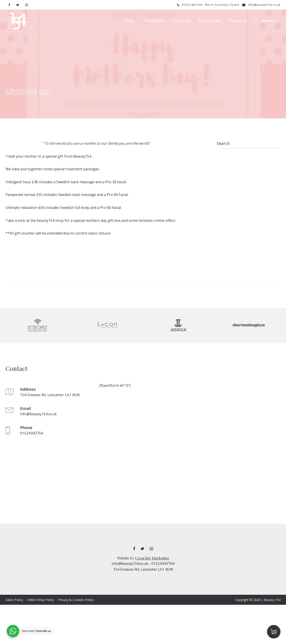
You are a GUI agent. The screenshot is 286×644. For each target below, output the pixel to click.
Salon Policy (14, 600)
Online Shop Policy (41, 600)
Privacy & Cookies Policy (76, 600)
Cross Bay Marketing (152, 558)
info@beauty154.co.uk (261, 5)
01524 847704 (190, 5)
